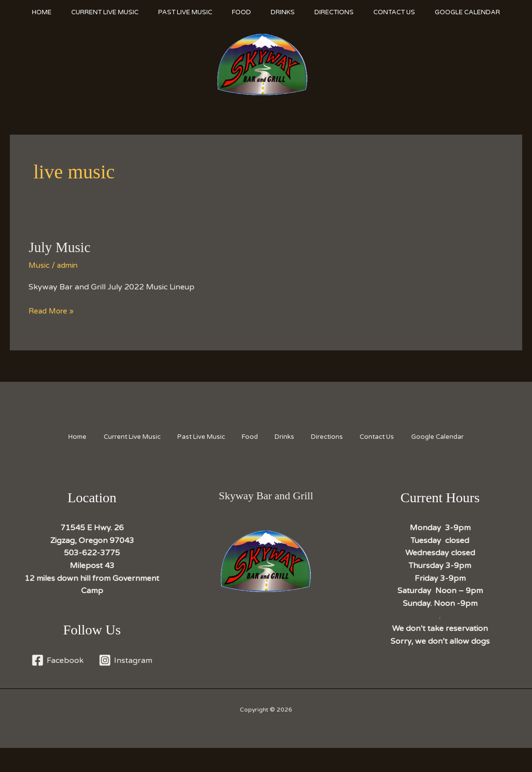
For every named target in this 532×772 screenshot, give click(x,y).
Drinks (300, 12)
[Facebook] (57, 684)
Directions (356, 12)
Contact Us (421, 12)
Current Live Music (107, 12)
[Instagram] (126, 684)
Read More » (53, 336)
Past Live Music (193, 12)
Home (39, 12)
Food (254, 12)
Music (39, 289)
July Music (61, 272)
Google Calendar (62, 37)
